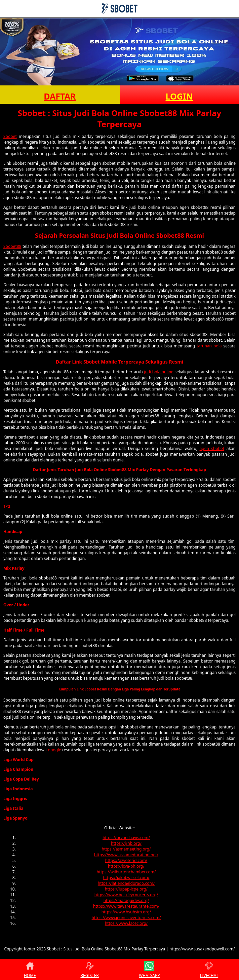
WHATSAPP (149, 970)
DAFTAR (60, 96)
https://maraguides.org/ (126, 900)
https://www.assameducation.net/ (126, 855)
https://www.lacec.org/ (126, 923)
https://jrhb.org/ (126, 843)
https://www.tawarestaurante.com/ (126, 906)
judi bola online (159, 372)
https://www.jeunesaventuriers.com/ (126, 918)
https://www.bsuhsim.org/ (126, 912)
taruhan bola (209, 346)
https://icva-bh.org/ (126, 866)
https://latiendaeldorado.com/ (126, 883)
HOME (30, 970)
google (55, 750)
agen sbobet (212, 448)
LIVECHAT (209, 970)
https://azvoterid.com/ (126, 860)
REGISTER (89, 970)
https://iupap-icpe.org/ (126, 889)
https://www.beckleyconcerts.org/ (126, 895)
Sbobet (10, 136)
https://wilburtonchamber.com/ (126, 872)
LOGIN (179, 96)
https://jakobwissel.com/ (126, 878)
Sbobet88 (12, 246)
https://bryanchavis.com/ (126, 838)
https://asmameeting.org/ (126, 849)
